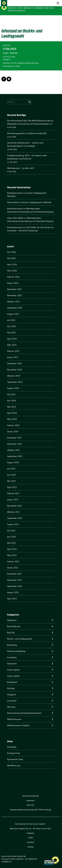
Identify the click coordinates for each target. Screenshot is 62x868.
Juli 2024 (11, 391)
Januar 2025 (13, 354)
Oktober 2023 (13, 446)
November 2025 (15, 292)
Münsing (11, 703)
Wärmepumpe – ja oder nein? (21, 164)
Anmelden (12, 743)
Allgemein (12, 617)
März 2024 (12, 415)
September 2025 (15, 304)
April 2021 (12, 595)
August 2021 (13, 589)
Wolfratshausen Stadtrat (18, 722)
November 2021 (15, 576)
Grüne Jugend (13, 666)
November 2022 (15, 502)
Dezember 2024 (14, 360)
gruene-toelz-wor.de (20, 5)
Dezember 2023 (14, 434)
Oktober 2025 (13, 298)
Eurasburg (12, 654)
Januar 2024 (13, 428)
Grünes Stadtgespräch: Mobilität (37, 199)
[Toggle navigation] (58, 19)
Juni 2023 (12, 471)
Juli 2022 (11, 527)
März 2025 (12, 341)
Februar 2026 (13, 273)
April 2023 (12, 483)
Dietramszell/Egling (16, 647)
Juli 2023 (11, 465)
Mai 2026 (11, 255)
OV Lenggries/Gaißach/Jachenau (27, 59)
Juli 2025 (11, 316)
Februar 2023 (13, 490)
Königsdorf (12, 678)
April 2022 (12, 545)
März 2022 (12, 552)
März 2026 (12, 267)
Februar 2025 (13, 347)
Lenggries (12, 691)
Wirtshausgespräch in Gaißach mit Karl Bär (27, 130)
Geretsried (12, 660)
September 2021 (15, 582)
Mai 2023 (11, 477)
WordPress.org (14, 762)
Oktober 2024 (13, 372)
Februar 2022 (13, 558)
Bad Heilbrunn (14, 623)
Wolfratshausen (14, 716)
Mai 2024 (11, 403)
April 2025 (12, 335)
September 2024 (15, 378)
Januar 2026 (13, 279)
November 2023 (15, 440)
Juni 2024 (12, 397)
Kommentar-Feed (15, 756)
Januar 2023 (13, 496)
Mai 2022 (11, 539)
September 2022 (15, 514)
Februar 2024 (13, 422)
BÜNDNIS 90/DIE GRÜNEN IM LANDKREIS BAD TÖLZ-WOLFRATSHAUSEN (31, 9)
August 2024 (13, 385)
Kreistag (11, 685)
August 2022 (13, 521)
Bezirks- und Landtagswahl (20, 635)
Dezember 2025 (14, 286)
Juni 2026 (12, 248)
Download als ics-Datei (11, 62)
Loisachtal (12, 697)
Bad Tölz (11, 629)
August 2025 (13, 310)
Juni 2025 (12, 323)
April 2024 (12, 409)
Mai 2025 (11, 329)
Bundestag (12, 641)
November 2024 (15, 366)
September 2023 (15, 453)
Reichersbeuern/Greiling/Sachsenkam (24, 709)
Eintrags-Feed (13, 749)
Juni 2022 (12, 533)
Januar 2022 (13, 564)
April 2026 (12, 261)
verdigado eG (6, 858)
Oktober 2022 (13, 508)
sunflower (20, 855)
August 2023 (13, 459)
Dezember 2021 (14, 570)
